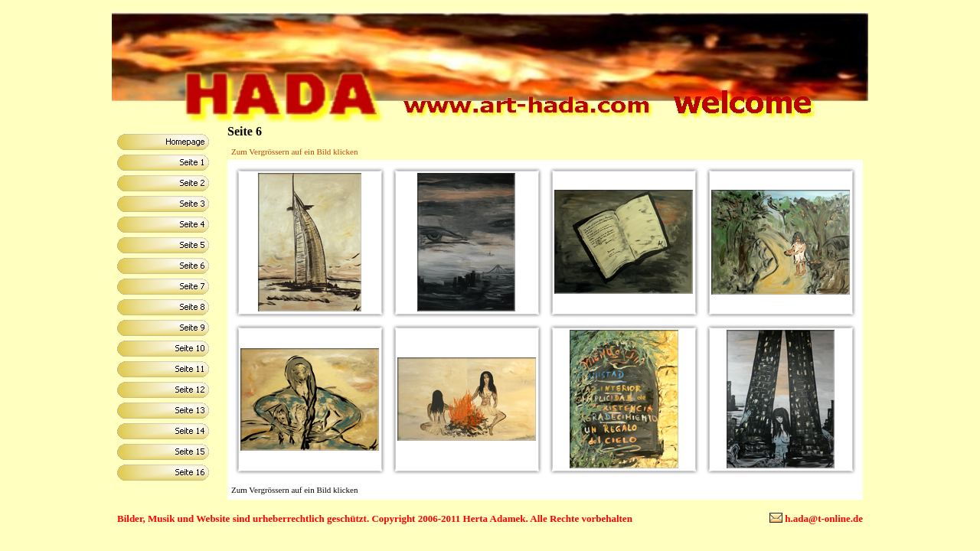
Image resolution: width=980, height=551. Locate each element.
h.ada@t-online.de (824, 518)
